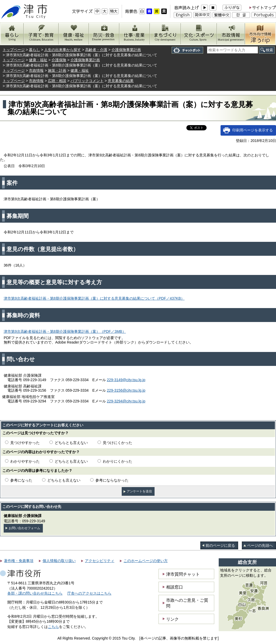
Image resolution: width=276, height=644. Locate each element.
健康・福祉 (38, 60)
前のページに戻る (220, 545)
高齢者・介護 (96, 50)
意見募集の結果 (121, 81)
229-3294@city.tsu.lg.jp (126, 401)
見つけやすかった (25, 443)
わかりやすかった (25, 461)
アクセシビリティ (100, 561)
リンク (172, 619)
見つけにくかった (117, 443)
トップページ (14, 50)
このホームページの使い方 (146, 561)
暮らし (34, 50)
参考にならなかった (112, 480)
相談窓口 (175, 587)
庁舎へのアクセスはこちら (89, 593)
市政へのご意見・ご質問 (187, 603)
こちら (53, 627)
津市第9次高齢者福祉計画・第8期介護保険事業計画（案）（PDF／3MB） (65, 331)
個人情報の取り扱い (59, 561)
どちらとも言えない (71, 443)
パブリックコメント (87, 81)
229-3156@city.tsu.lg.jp (126, 390)
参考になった (21, 480)
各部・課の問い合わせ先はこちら (35, 593)
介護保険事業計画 (126, 50)
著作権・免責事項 (19, 561)
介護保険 (59, 60)
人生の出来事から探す (63, 50)
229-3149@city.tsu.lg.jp (126, 380)
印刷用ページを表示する (253, 130)
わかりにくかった (117, 461)
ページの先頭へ (260, 545)
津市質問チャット (183, 574)
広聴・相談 (57, 81)
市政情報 (36, 70)
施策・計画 (57, 70)
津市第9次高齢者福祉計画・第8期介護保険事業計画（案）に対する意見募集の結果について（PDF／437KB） (94, 298)
